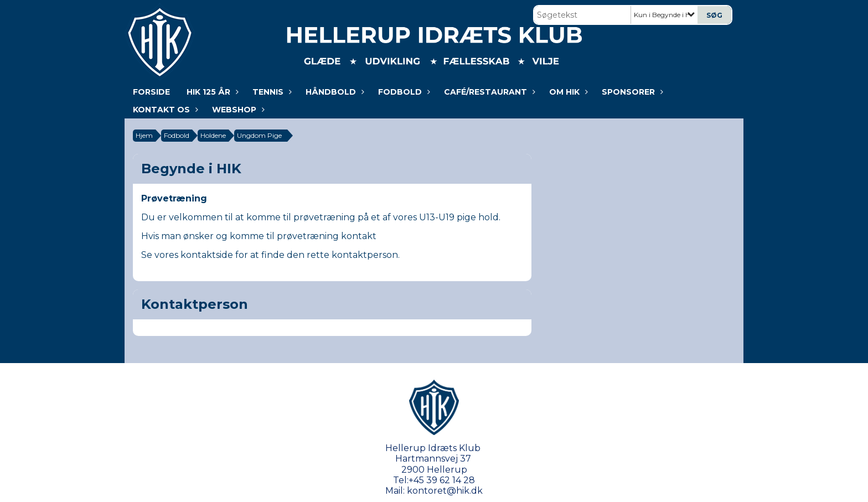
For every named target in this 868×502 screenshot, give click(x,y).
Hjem (144, 135)
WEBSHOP (237, 110)
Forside (151, 92)
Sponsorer (631, 92)
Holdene (213, 135)
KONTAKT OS (164, 110)
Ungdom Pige (259, 135)
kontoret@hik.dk (445, 491)
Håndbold (334, 92)
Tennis (271, 92)
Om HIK (567, 92)
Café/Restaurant (488, 92)
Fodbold (403, 92)
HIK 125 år (211, 92)
